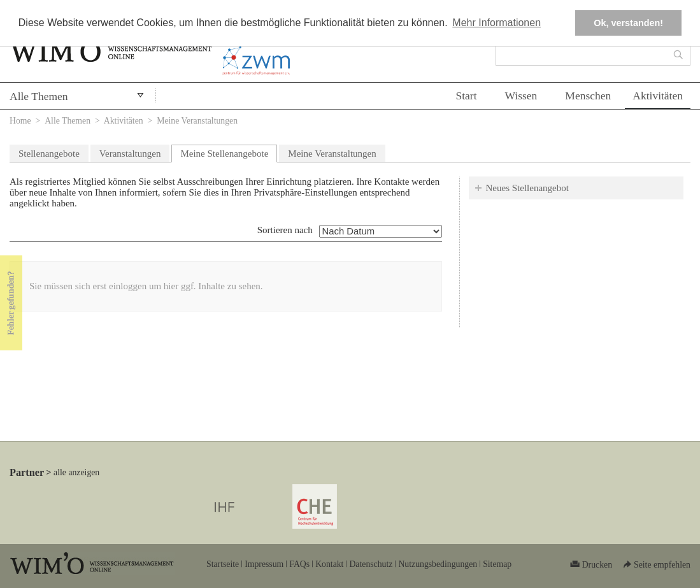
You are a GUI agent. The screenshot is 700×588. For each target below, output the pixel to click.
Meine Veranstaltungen (332, 154)
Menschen (588, 96)
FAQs (299, 564)
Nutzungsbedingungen (438, 564)
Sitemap (497, 564)
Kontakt (329, 564)
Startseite (223, 564)
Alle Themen (39, 96)
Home (20, 121)
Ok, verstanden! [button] (628, 23)
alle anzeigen (76, 472)
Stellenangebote (49, 154)
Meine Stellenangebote (229, 152)
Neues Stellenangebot (527, 188)
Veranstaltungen (130, 154)
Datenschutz (371, 564)
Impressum (264, 564)
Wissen (521, 96)
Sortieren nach (285, 230)
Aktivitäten (658, 96)
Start (466, 96)
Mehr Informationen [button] (496, 23)
